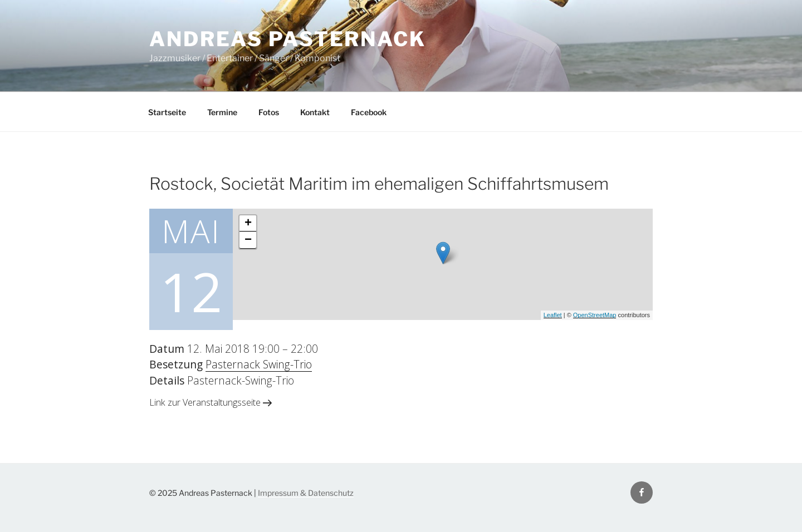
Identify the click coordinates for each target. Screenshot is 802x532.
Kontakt (315, 112)
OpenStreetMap (595, 315)
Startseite (167, 112)
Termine (222, 112)
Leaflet (553, 315)
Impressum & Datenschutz (306, 493)
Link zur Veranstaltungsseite (211, 402)
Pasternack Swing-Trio (259, 364)
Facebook (369, 112)
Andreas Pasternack (288, 39)
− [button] (248, 240)
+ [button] (248, 224)
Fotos (269, 112)
